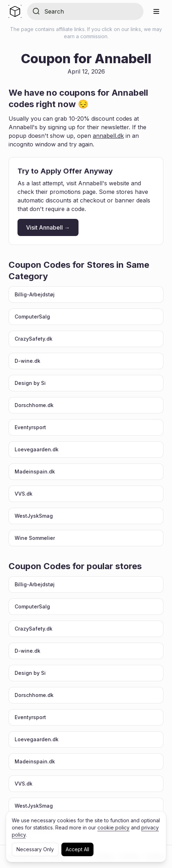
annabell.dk (108, 136)
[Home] (15, 11)
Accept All (77, 849)
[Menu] (156, 11)
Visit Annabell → (48, 227)
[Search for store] (91, 11)
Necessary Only (35, 849)
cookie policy (113, 827)
